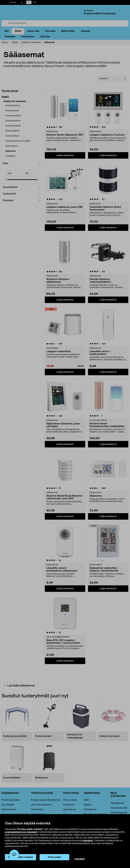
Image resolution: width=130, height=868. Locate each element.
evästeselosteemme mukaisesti (21, 832)
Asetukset (88, 841)
